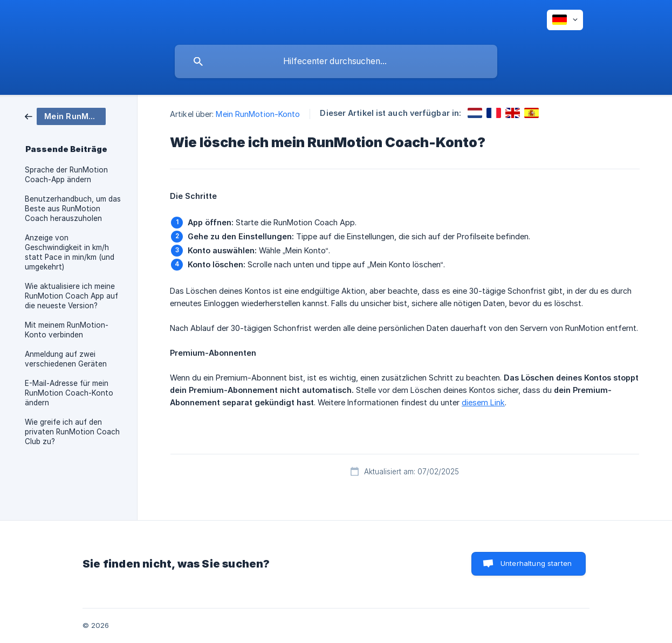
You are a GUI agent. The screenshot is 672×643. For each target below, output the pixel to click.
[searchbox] (336, 61)
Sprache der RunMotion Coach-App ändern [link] (66, 175)
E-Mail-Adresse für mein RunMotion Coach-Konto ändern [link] (69, 393)
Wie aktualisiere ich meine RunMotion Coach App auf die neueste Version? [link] (71, 296)
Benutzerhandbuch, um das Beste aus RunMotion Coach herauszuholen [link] (73, 209)
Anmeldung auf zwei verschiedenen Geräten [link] (66, 359)
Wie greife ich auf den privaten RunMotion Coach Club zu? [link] (72, 432)
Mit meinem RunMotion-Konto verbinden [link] (67, 330)
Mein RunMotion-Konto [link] (258, 114)
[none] (565, 20)
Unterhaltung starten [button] (536, 563)
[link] (65, 116)
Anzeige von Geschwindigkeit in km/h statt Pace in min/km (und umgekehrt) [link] (70, 252)
